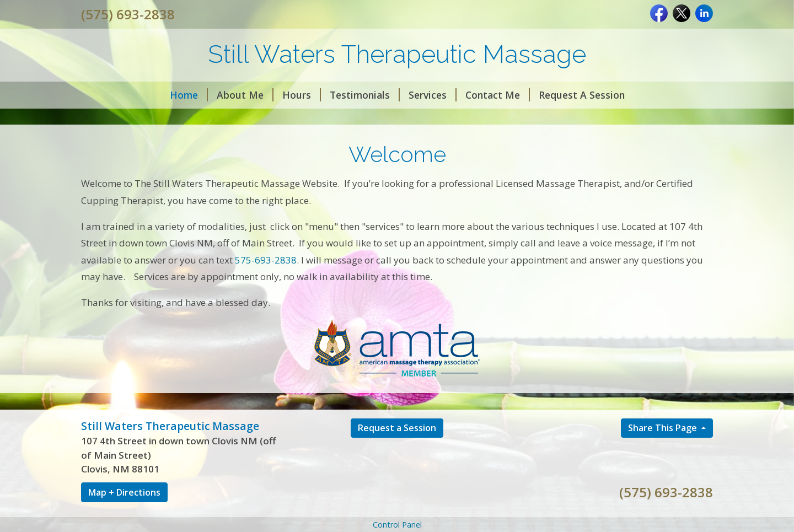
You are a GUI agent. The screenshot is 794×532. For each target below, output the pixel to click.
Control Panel (397, 525)
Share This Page (664, 428)
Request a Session (397, 428)
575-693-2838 (266, 260)
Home (189, 95)
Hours (302, 95)
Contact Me (498, 95)
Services (433, 95)
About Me (245, 95)
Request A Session (582, 95)
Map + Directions (124, 492)
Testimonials (365, 95)
